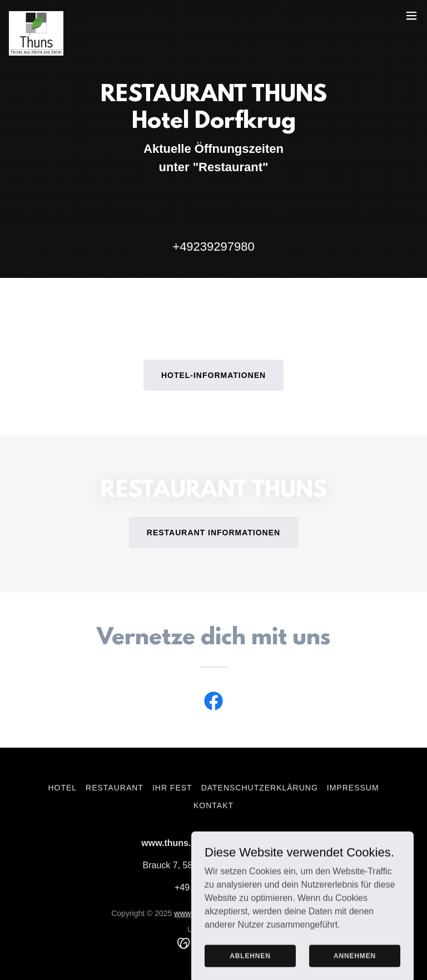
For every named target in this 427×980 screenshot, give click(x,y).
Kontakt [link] (213, 805)
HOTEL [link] (62, 788)
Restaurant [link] (115, 788)
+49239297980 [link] (213, 247)
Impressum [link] (353, 788)
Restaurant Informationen (213, 533)
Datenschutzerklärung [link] (260, 788)
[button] (411, 16)
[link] (36, 16)
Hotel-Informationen (213, 375)
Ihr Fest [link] (172, 788)
